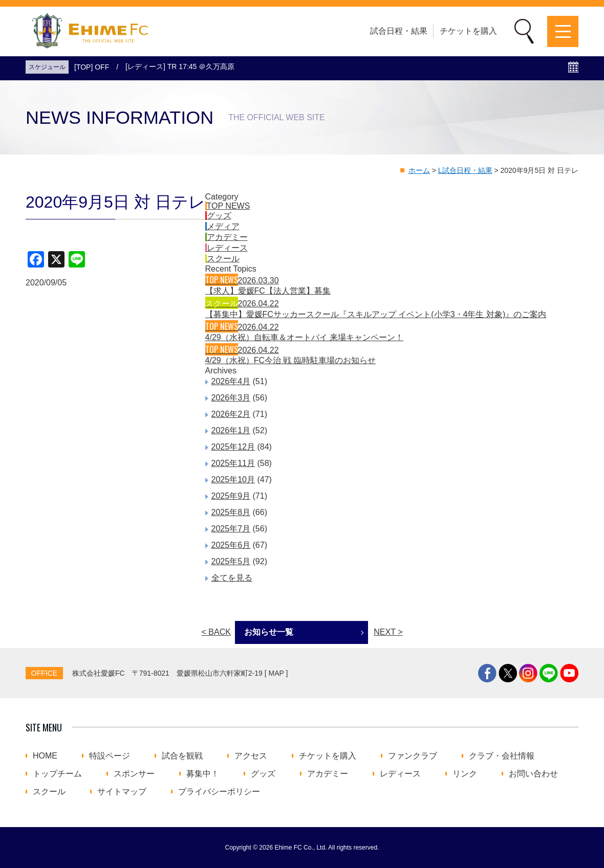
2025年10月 (233, 480)
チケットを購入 (468, 31)
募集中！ (203, 774)
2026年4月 (231, 381)
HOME (45, 756)
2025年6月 (231, 545)
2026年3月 (231, 398)
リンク (465, 774)
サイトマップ (122, 792)
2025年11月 (233, 463)
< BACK (216, 632)
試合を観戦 (182, 756)
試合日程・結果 (399, 31)
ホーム (419, 170)
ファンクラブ (413, 756)
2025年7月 (231, 529)
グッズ (219, 216)
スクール (223, 259)
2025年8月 (231, 512)
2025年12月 (233, 447)
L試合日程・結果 (465, 170)
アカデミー (227, 237)
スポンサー (134, 774)
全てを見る (232, 578)
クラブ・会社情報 (502, 756)
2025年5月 (231, 561)
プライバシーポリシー (219, 792)
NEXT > (388, 632)
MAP (276, 673)
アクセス (251, 756)
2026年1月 (231, 430)
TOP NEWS (229, 206)
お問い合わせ (533, 774)
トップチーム (57, 774)
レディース (227, 248)
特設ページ (110, 756)
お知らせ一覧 (269, 632)
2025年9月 (231, 496)
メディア (223, 226)
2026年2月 (231, 414)
